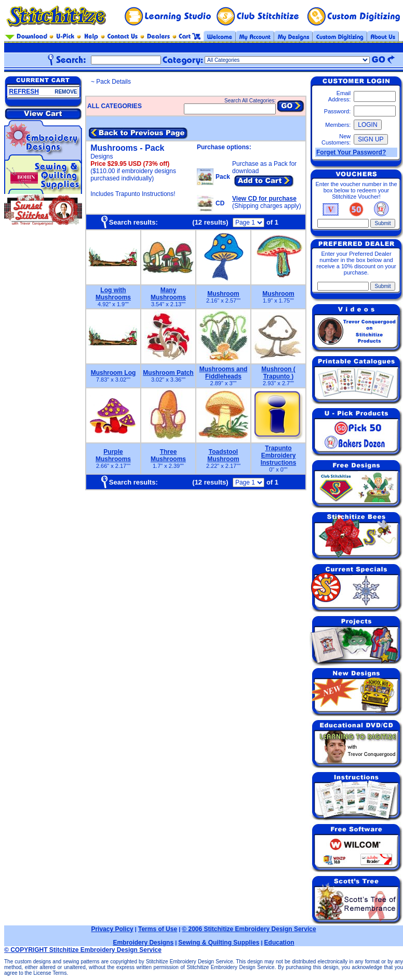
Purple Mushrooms (113, 455)
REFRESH (24, 92)
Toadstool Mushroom (223, 455)
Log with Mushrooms (113, 294)
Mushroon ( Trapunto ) (278, 373)
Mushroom (223, 294)
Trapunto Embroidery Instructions (279, 455)
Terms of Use (158, 929)
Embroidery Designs (143, 943)
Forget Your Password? (351, 152)
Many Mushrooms (168, 294)
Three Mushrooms (168, 455)
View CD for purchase (264, 199)
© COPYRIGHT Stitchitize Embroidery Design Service (83, 950)
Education (279, 943)
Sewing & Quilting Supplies (219, 943)
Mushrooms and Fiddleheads (224, 373)
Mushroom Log (113, 373)
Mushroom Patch (168, 373)
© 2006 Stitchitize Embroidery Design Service (249, 929)
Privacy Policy (112, 929)
